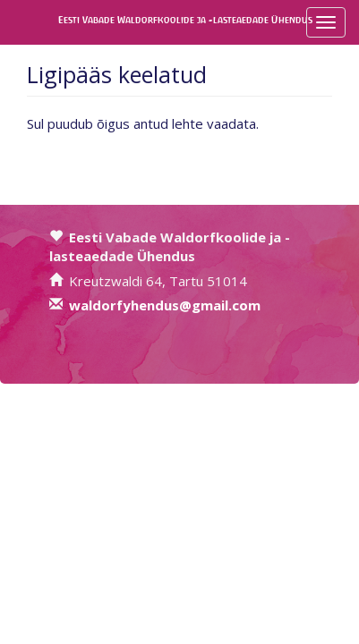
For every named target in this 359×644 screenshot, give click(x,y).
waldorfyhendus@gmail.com (165, 305)
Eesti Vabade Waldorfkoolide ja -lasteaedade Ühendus (74, 20)
